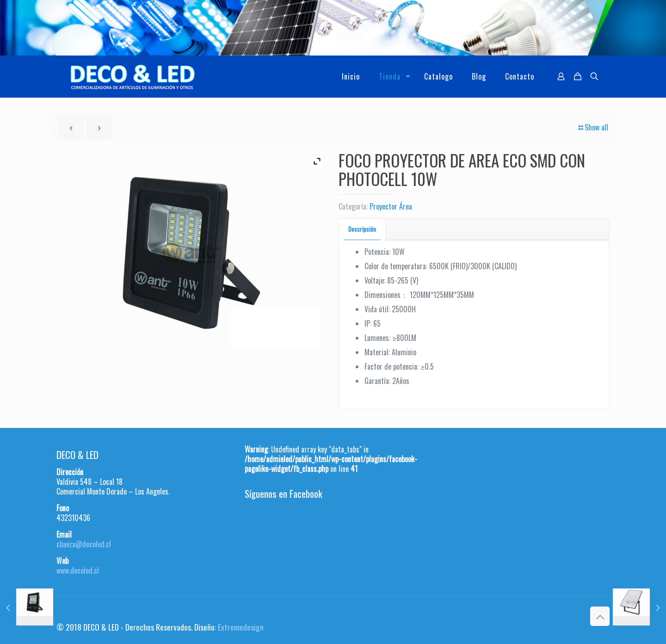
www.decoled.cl (78, 570)
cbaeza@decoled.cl (84, 544)
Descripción (362, 229)
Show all (593, 127)
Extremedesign (241, 627)
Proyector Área (391, 206)
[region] (333, 28)
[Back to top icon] (600, 616)
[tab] (362, 229)
